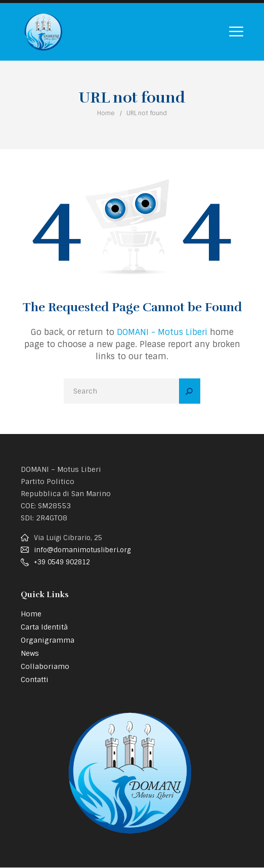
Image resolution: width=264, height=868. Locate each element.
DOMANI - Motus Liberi (162, 332)
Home (106, 113)
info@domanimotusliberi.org (82, 550)
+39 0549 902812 (62, 562)
